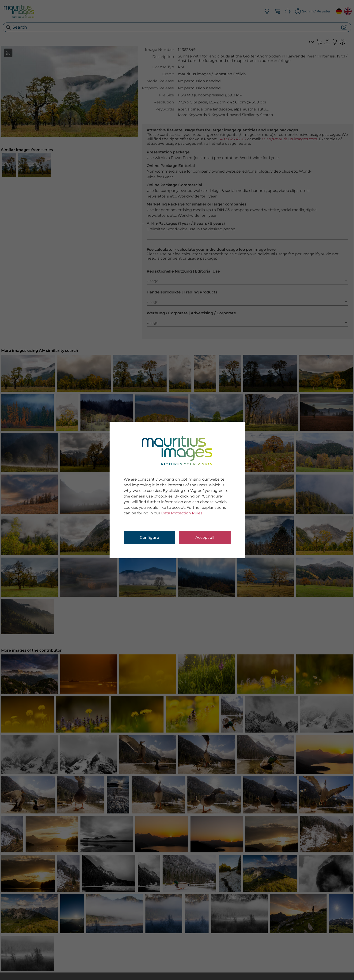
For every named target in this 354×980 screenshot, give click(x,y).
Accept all (205, 537)
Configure (149, 537)
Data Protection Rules (182, 513)
